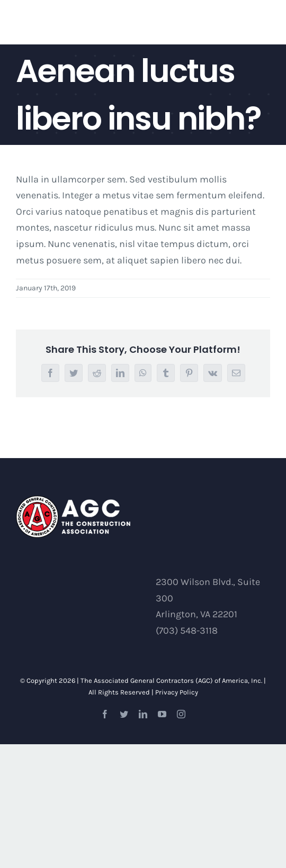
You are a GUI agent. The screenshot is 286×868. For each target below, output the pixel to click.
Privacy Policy (177, 692)
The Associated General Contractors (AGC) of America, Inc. (171, 680)
